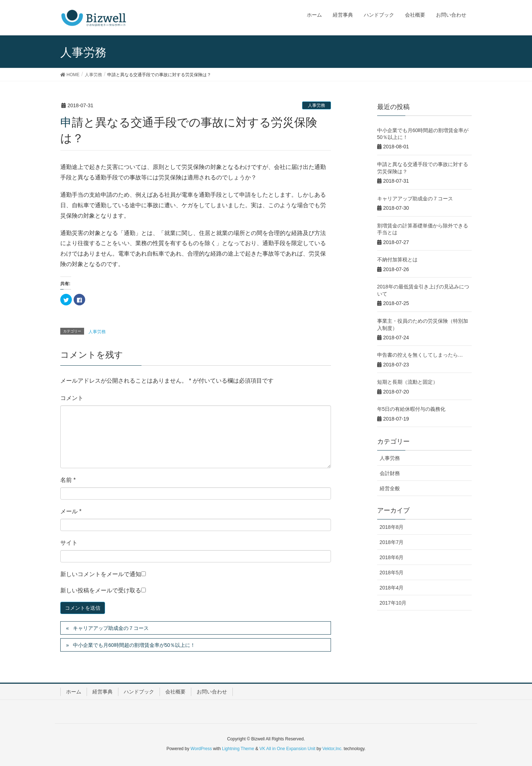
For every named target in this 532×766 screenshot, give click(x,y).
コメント (72, 398)
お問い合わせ (212, 692)
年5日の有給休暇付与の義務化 (411, 409)
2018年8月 (392, 527)
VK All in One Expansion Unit (287, 749)
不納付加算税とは (397, 260)
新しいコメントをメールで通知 (101, 574)
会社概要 (175, 692)
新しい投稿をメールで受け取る (101, 590)
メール (71, 511)
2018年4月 (392, 588)
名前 (68, 480)
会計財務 (390, 473)
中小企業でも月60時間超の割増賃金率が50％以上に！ (134, 645)
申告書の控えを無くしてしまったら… (420, 355)
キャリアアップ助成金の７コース (111, 628)
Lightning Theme (238, 749)
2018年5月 (392, 573)
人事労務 (317, 105)
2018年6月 (392, 557)
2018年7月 (392, 542)
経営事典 (103, 692)
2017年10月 (393, 603)
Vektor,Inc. (332, 749)
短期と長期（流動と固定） (407, 382)
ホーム (74, 692)
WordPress (201, 749)
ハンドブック (139, 692)
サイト (69, 543)
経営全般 (390, 488)
